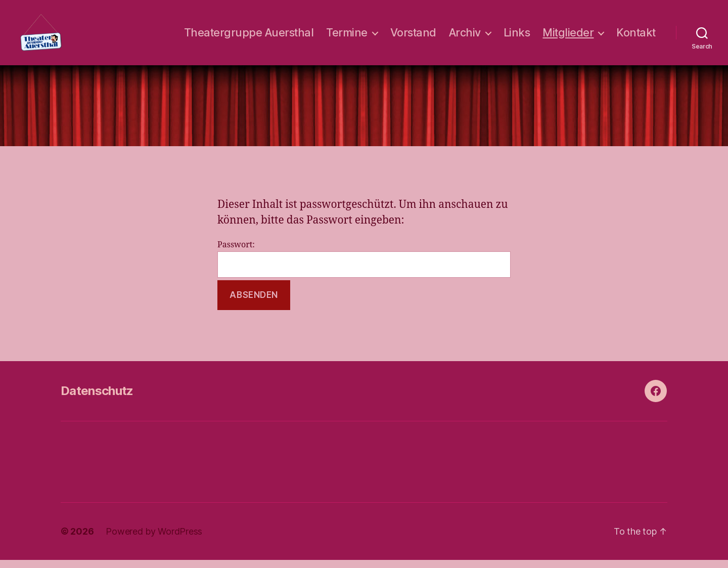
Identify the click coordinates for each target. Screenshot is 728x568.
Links (517, 37)
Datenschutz (97, 399)
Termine (347, 37)
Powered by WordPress (154, 539)
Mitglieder (568, 37)
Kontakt (636, 37)
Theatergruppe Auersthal (249, 37)
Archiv (465, 37)
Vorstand (413, 37)
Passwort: (364, 267)
